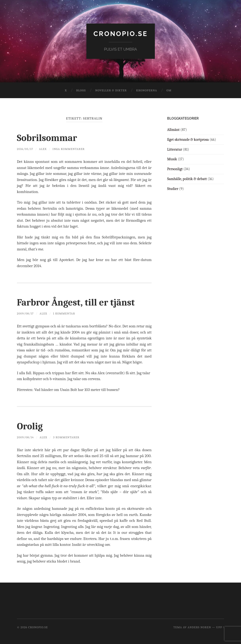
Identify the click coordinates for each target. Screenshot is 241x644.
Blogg (81, 90)
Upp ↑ (220, 627)
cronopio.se (121, 34)
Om (169, 90)
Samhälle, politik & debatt (187, 179)
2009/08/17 (25, 313)
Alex (43, 149)
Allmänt (173, 130)
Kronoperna (147, 90)
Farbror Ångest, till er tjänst (76, 302)
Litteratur (175, 149)
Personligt (175, 169)
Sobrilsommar (47, 138)
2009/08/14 (25, 437)
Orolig (30, 426)
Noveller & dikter (111, 90)
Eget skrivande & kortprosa (188, 140)
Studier (173, 189)
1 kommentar (64, 313)
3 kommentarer (66, 437)
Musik (172, 159)
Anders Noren (199, 627)
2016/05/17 (25, 149)
